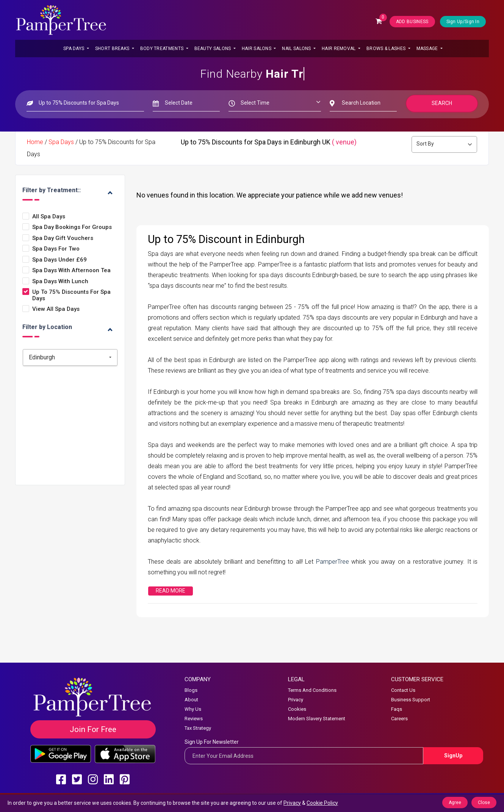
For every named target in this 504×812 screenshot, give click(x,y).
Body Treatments (163, 49)
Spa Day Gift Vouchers (63, 238)
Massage (428, 49)
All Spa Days (49, 217)
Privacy (296, 700)
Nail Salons (297, 49)
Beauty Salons (213, 49)
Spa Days (74, 49)
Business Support (411, 700)
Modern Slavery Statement (317, 719)
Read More (171, 591)
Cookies (297, 709)
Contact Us (403, 690)
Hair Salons (257, 49)
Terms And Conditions (312, 690)
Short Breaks (113, 49)
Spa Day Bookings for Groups (72, 227)
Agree (455, 803)
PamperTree (334, 562)
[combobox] (70, 357)
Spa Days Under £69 (59, 260)
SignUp (453, 756)
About (191, 700)
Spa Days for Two (56, 249)
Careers (399, 719)
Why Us (193, 709)
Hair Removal (339, 49)
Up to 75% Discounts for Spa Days (71, 295)
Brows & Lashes (387, 49)
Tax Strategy (198, 728)
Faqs (397, 709)
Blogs (191, 690)
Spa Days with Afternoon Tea (71, 270)
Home (35, 142)
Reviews (194, 719)
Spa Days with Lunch (60, 281)
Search (442, 103)
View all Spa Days (56, 309)
